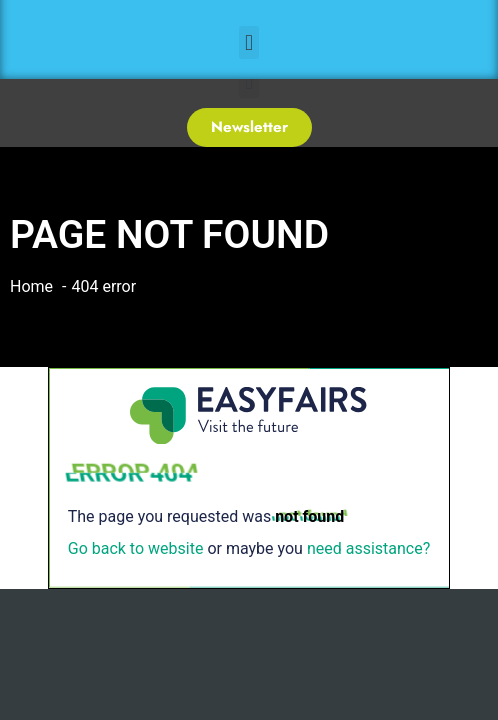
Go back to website (136, 548)
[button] (248, 42)
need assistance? (368, 548)
